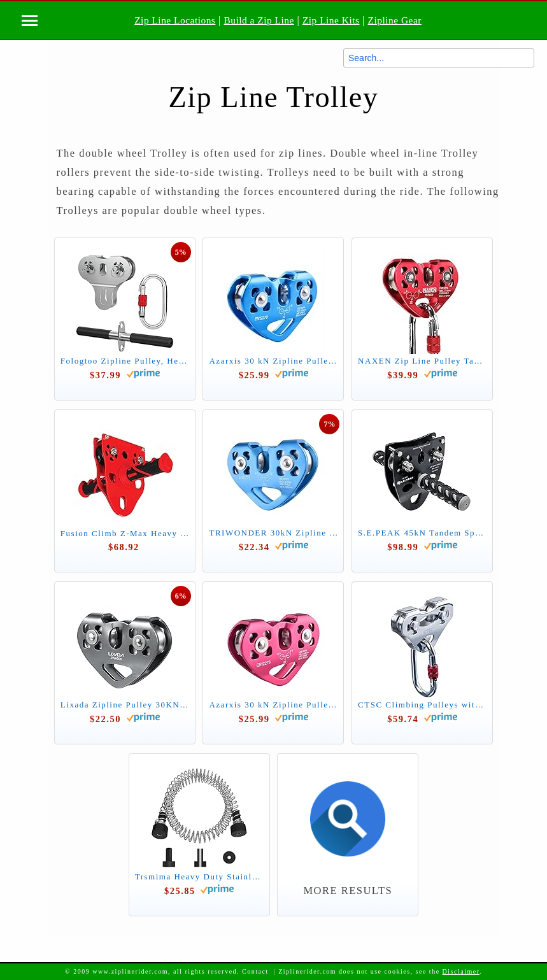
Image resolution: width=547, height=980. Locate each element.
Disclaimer (461, 971)
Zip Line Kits (331, 20)
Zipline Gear (395, 20)
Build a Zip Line (259, 20)
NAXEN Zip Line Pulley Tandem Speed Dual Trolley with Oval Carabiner (422, 361)
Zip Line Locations (175, 20)
